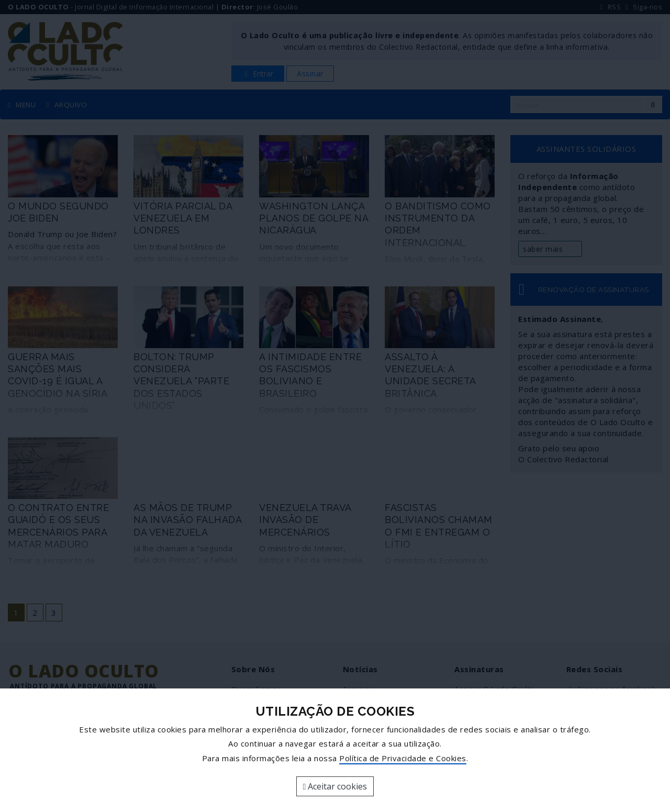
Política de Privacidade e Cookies (403, 758)
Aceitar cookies (335, 786)
